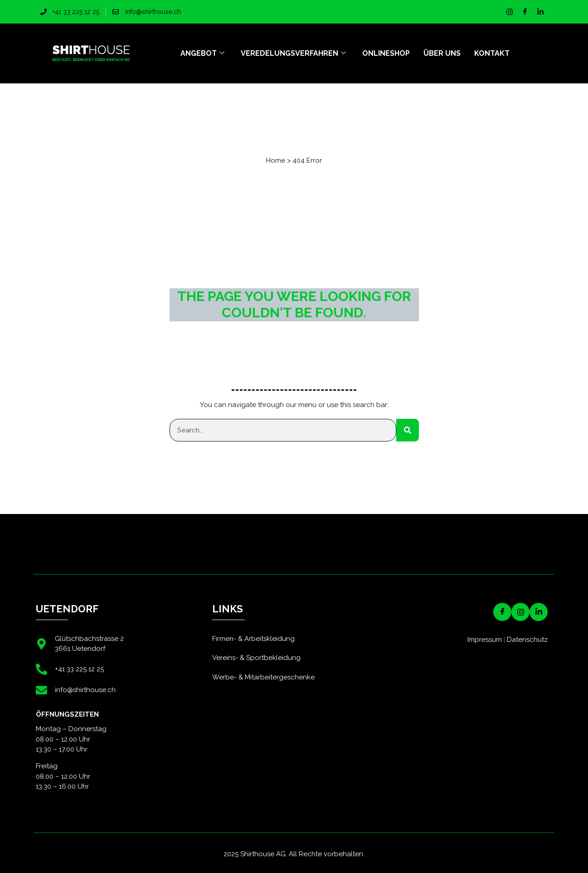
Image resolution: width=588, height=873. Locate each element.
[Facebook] (525, 12)
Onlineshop (386, 53)
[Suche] (408, 430)
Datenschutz (527, 640)
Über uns (442, 53)
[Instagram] (510, 12)
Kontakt (492, 53)
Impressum (485, 640)
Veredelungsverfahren (293, 53)
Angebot (202, 53)
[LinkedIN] (539, 612)
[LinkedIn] (540, 12)
